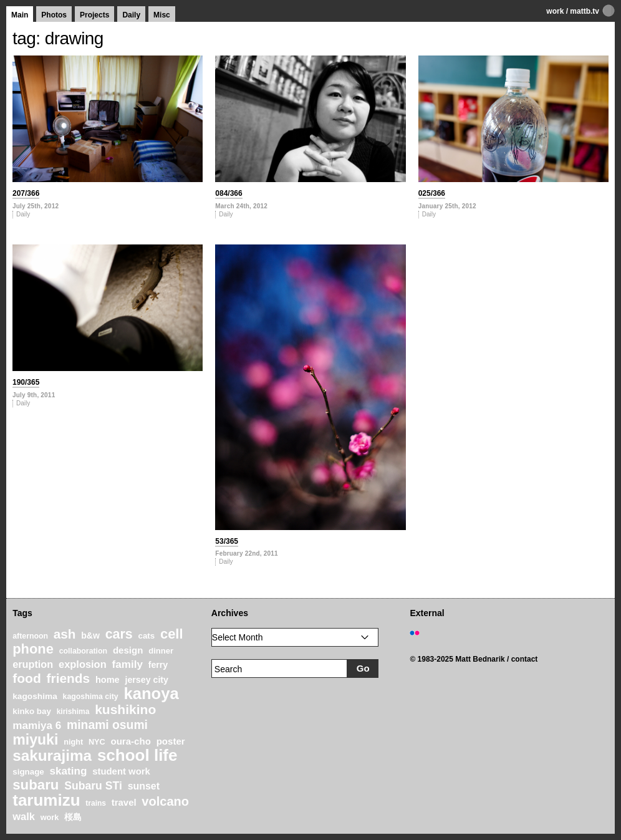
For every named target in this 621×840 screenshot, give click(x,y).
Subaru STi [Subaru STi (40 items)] (93, 786)
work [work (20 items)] (50, 818)
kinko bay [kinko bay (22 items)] (32, 711)
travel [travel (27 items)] (124, 803)
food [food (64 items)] (27, 678)
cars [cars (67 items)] (119, 634)
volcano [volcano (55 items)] (165, 801)
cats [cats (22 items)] (146, 636)
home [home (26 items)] (108, 680)
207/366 (26, 193)
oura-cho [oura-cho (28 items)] (130, 741)
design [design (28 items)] (128, 650)
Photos (54, 15)
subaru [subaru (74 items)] (36, 785)
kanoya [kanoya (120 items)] (151, 693)
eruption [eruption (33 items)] (33, 664)
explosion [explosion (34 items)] (83, 664)
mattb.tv (585, 11)
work (555, 11)
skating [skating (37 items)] (69, 771)
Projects (94, 15)
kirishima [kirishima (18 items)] (73, 712)
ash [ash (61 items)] (65, 634)
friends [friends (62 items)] (69, 678)
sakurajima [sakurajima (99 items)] (52, 756)
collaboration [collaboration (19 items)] (83, 651)
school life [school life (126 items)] (137, 755)
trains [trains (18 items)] (96, 803)
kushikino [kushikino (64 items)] (125, 709)
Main (20, 15)
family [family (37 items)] (127, 664)
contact (525, 659)
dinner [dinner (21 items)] (161, 651)
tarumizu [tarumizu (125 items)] (46, 800)
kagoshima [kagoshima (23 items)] (35, 696)
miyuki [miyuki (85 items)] (35, 740)
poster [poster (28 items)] (171, 741)
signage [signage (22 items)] (28, 772)
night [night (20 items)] (73, 742)
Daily (131, 15)
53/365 (227, 541)
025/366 (432, 193)
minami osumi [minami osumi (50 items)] (107, 725)
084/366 (229, 193)
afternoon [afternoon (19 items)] (30, 636)
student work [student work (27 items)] (121, 771)
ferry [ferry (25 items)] (158, 665)
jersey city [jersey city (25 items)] (147, 680)
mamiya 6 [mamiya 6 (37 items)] (37, 726)
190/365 (26, 382)
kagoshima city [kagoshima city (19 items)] (91, 697)
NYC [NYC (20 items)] (97, 742)
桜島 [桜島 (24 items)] (73, 817)
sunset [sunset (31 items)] (144, 786)
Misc (162, 15)
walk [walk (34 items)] (24, 816)
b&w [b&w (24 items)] (90, 635)
